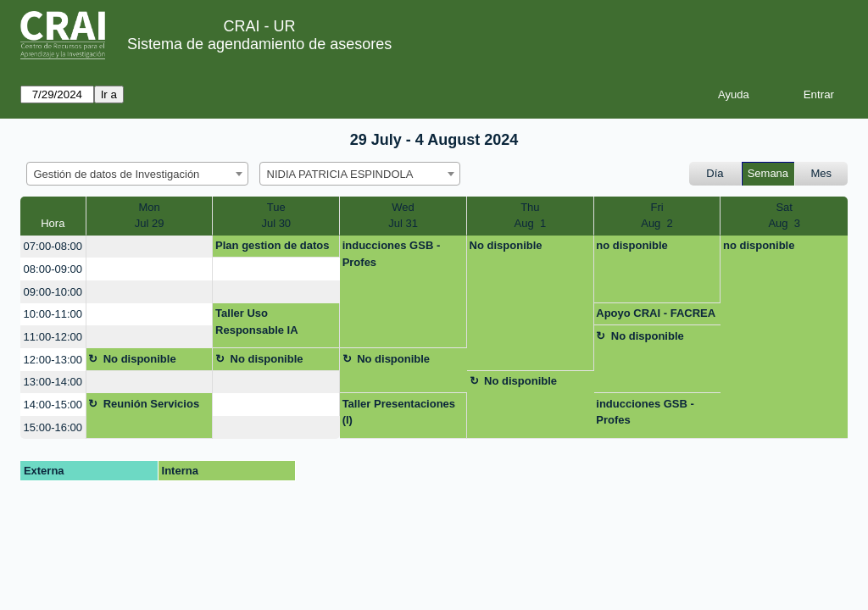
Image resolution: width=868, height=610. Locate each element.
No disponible (506, 245)
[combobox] (137, 174)
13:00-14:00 (53, 382)
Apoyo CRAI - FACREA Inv (656, 316)
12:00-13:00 (53, 360)
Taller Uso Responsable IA (257, 322)
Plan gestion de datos (272, 245)
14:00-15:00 (53, 405)
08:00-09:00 (53, 269)
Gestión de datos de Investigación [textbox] (117, 174)
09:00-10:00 (53, 292)
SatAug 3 (784, 216)
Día (715, 173)
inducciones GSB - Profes (392, 254)
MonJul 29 (150, 216)
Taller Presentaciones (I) (399, 412)
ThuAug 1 (531, 216)
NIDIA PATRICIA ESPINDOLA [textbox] (340, 174)
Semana (768, 173)
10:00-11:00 (53, 314)
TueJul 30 (276, 216)
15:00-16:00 (53, 427)
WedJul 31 (403, 216)
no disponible (632, 245)
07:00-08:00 (53, 246)
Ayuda (734, 94)
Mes (822, 173)
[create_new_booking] (150, 247)
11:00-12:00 (53, 337)
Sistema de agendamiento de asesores (259, 44)
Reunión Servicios (151, 404)
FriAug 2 (657, 216)
